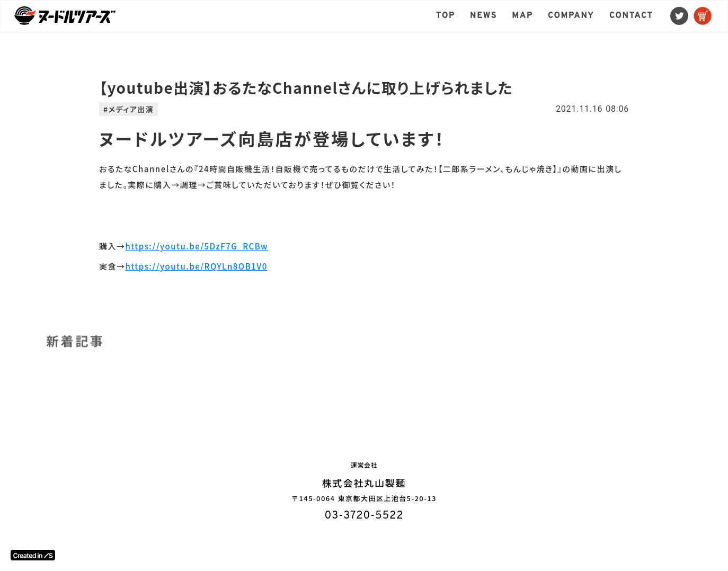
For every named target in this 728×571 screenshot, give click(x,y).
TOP (446, 16)
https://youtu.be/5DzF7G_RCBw (197, 246)
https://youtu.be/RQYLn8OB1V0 (197, 266)
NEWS (483, 16)
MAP (522, 16)
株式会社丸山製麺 (364, 483)
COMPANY (571, 16)
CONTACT (631, 16)
